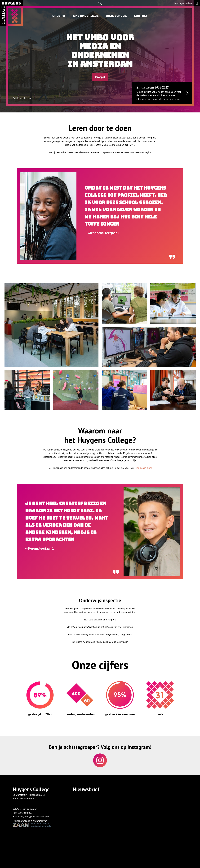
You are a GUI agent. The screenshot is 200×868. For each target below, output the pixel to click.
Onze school (116, 16)
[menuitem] (59, 16)
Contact (141, 16)
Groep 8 (100, 77)
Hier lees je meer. (144, 468)
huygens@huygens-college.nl (35, 817)
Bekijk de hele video (22, 98)
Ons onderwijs (86, 16)
